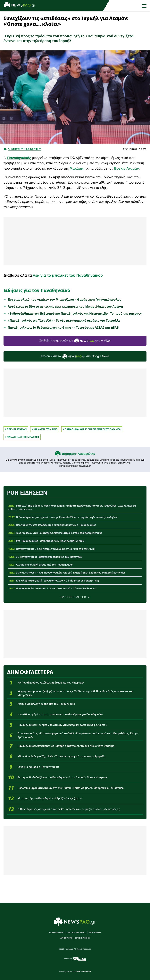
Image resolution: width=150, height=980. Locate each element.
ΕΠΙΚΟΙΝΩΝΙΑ (56, 933)
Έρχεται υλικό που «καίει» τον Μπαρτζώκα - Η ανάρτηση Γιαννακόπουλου (65, 299)
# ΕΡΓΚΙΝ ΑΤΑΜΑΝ (16, 429)
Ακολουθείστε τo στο (75, 357)
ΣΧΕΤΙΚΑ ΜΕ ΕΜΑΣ (76, 933)
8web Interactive (83, 972)
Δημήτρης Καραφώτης (79, 454)
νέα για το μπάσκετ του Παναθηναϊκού (68, 275)
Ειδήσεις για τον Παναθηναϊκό (37, 290)
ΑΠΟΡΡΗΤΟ (66, 938)
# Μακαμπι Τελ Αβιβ (45, 429)
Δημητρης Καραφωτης (24, 149)
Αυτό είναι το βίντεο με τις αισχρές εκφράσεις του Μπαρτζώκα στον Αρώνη (65, 306)
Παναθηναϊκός (19, 158)
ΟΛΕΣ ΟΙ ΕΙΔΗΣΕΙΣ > (75, 597)
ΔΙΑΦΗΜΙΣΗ (95, 933)
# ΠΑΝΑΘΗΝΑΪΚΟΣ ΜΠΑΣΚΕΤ (22, 437)
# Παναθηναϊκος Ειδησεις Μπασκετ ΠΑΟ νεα (92, 429)
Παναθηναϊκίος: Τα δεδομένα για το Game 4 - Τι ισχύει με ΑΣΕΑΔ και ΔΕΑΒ (63, 327)
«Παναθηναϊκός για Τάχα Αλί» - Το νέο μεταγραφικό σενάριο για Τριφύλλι (64, 320)
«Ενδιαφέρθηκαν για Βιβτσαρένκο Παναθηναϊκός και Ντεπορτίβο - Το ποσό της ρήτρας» (75, 313)
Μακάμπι (77, 168)
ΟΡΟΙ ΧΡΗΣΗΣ (82, 938)
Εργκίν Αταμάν (126, 168)
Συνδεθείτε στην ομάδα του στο (75, 341)
